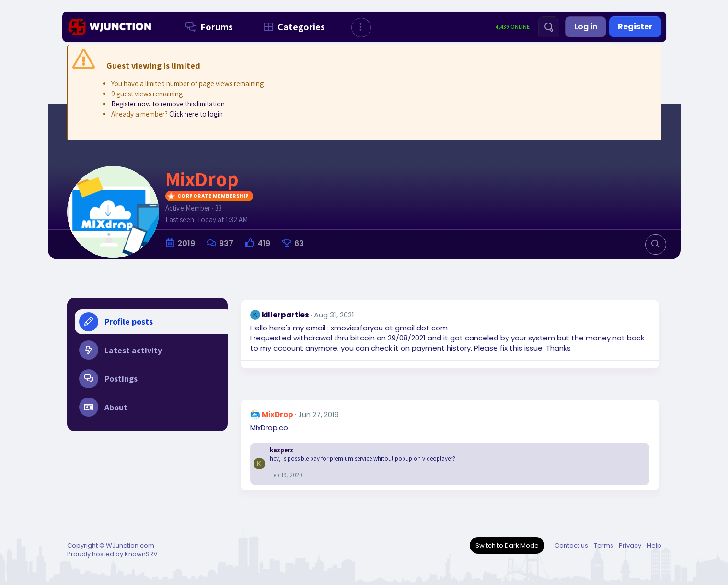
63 (299, 243)
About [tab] (103, 408)
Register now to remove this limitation (168, 104)
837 (226, 243)
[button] (361, 28)
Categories (292, 27)
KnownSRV (141, 554)
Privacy (630, 545)
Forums (208, 27)
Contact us (571, 545)
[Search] (549, 27)
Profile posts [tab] (116, 322)
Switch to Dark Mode (507, 545)
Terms (604, 545)
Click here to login (196, 114)
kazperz (282, 450)
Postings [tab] (108, 379)
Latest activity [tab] (121, 351)
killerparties (285, 315)
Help (654, 545)
